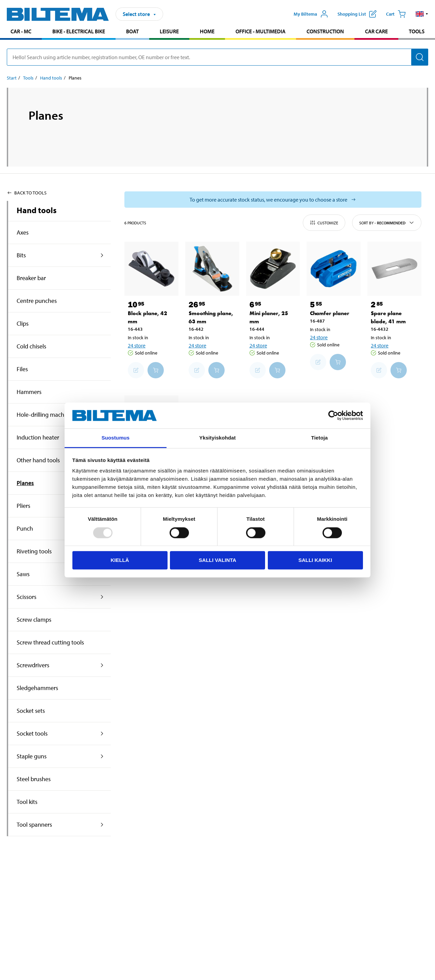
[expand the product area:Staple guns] (102, 756)
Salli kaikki (315, 560)
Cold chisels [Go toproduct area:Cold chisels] (31, 346)
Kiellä (120, 560)
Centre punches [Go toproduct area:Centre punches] (37, 301)
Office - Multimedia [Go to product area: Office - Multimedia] (260, 31)
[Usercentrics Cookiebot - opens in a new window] (333, 415)
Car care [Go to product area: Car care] (376, 31)
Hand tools (37, 210)
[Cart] (396, 14)
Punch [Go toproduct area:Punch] (25, 528)
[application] (421, 965)
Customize (324, 223)
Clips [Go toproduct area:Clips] (23, 323)
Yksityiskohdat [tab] (217, 438)
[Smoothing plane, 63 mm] (212, 269)
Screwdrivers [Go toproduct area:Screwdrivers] (33, 665)
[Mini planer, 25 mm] (273, 269)
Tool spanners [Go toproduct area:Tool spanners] (34, 824)
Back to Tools (27, 193)
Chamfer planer (330, 313)
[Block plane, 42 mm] (151, 269)
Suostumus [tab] (116, 438)
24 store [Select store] (137, 345)
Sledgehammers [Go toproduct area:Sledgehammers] (37, 688)
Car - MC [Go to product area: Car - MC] (21, 31)
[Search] (420, 57)
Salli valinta (217, 560)
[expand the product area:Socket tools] (102, 734)
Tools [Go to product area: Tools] (417, 31)
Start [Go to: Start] (12, 78)
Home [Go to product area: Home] (207, 31)
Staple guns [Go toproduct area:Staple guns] (32, 756)
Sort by (387, 223)
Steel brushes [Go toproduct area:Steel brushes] (34, 779)
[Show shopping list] (357, 14)
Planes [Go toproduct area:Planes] (25, 483)
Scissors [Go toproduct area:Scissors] (27, 597)
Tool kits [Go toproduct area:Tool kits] (27, 802)
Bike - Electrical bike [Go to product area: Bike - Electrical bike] (79, 31)
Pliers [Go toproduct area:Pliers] (23, 506)
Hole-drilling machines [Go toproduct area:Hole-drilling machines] (46, 415)
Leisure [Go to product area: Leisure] (169, 31)
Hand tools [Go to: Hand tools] (51, 78)
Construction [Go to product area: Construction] (325, 31)
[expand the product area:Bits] (102, 255)
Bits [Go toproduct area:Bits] (21, 255)
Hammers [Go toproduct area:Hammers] (29, 392)
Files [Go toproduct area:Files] (22, 369)
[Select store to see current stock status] (273, 200)
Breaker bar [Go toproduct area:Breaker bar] (31, 278)
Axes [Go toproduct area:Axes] (23, 232)
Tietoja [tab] (320, 438)
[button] (422, 14)
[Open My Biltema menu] (311, 14)
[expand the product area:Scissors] (102, 597)
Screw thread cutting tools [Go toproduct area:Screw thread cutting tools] (50, 642)
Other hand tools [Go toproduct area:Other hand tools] (38, 460)
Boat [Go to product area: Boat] (132, 31)
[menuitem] (21, 32)
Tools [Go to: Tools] (28, 78)
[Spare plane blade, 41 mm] (394, 269)
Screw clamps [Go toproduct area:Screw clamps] (34, 620)
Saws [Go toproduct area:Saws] (23, 574)
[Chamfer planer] (334, 269)
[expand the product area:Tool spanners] (102, 825)
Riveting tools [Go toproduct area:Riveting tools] (34, 551)
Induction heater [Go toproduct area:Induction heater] (38, 437)
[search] (217, 57)
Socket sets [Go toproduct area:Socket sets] (31, 711)
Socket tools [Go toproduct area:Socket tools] (32, 733)
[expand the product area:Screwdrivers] (102, 665)
